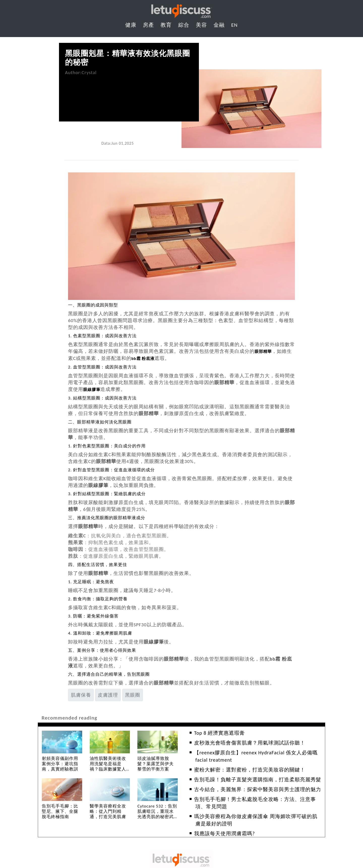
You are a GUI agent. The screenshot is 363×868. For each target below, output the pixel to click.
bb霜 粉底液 (145, 358)
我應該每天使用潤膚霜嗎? (224, 833)
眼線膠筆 (93, 389)
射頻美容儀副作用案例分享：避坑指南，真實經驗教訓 (60, 763)
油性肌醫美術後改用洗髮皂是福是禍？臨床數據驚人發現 (108, 766)
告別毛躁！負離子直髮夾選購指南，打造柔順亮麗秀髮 (258, 779)
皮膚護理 (108, 694)
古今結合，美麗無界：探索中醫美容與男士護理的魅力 (258, 789)
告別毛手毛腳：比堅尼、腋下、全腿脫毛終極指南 (60, 811)
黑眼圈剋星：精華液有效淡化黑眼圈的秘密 (128, 58)
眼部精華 (265, 351)
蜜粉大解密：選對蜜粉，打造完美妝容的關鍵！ (250, 769)
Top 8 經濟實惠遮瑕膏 (219, 732)
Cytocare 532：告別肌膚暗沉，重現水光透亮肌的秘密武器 (157, 813)
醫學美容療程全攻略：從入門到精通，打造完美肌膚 (108, 811)
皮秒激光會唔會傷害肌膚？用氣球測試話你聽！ (250, 742)
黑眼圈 (133, 694)
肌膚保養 (81, 694)
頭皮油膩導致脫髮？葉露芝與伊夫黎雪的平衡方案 (156, 763)
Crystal (89, 72)
